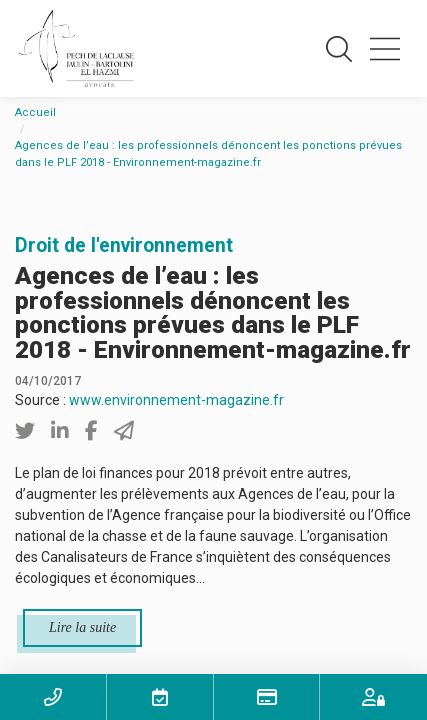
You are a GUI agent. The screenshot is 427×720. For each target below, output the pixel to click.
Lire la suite (82, 627)
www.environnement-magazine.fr (176, 400)
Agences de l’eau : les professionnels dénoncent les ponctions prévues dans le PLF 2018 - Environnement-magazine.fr (208, 154)
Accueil (35, 112)
